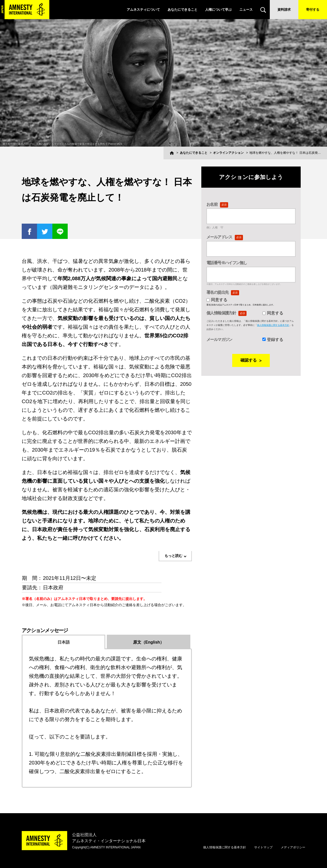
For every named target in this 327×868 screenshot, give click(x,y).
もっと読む (173, 556)
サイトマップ (263, 847)
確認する (249, 360)
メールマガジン (219, 340)
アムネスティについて (143, 10)
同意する (219, 300)
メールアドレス (225, 237)
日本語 (64, 642)
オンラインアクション (228, 153)
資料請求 (284, 10)
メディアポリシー (293, 847)
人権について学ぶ (218, 10)
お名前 (217, 204)
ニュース (246, 10)
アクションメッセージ (45, 630)
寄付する (313, 10)
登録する (275, 340)
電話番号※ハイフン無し (227, 263)
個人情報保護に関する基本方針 (273, 325)
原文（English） (149, 642)
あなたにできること (183, 10)
